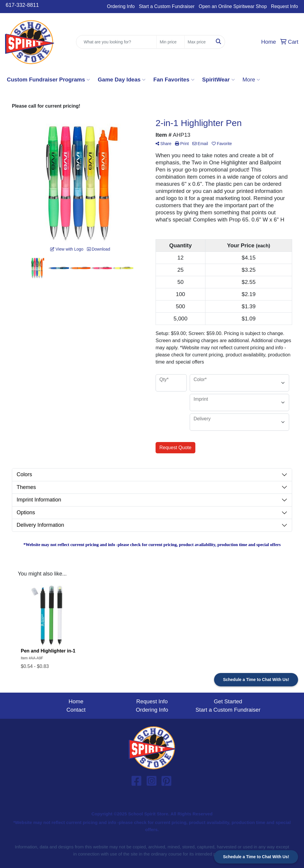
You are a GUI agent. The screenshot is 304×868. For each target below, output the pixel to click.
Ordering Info (121, 6)
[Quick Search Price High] (198, 42)
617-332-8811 (22, 5)
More (251, 80)
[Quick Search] (116, 42)
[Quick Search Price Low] (171, 42)
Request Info (285, 6)
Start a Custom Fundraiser (167, 6)
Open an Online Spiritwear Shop (233, 6)
